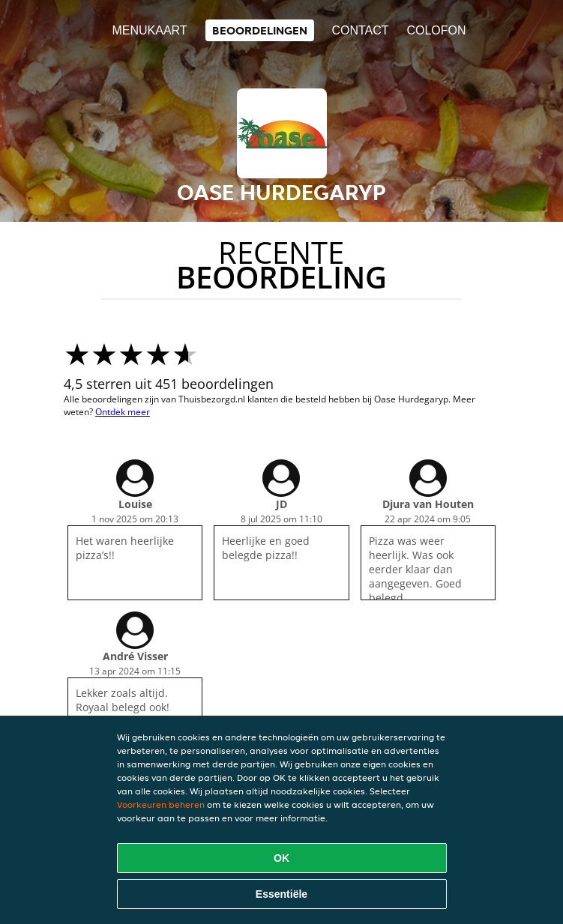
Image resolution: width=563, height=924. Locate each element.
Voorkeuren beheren (161, 804)
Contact (360, 30)
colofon (436, 30)
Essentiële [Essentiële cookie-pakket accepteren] (281, 894)
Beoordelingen (260, 30)
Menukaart (149, 30)
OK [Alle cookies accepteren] (281, 858)
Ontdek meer (123, 412)
